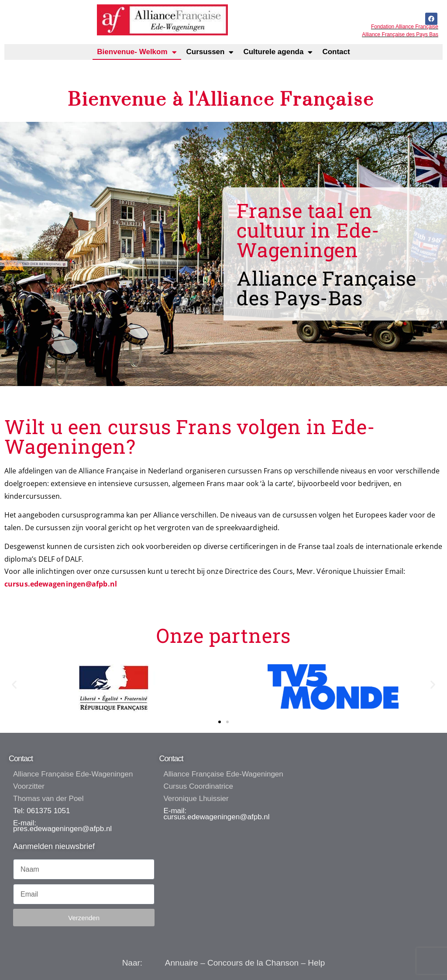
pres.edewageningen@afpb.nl (62, 829)
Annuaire (182, 963)
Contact (336, 52)
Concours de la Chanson (253, 963)
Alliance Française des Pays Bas (400, 35)
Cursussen (210, 52)
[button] (14, 685)
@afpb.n (254, 817)
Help (316, 963)
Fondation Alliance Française (405, 27)
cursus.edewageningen (201, 817)
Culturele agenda (278, 52)
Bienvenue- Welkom (137, 52)
